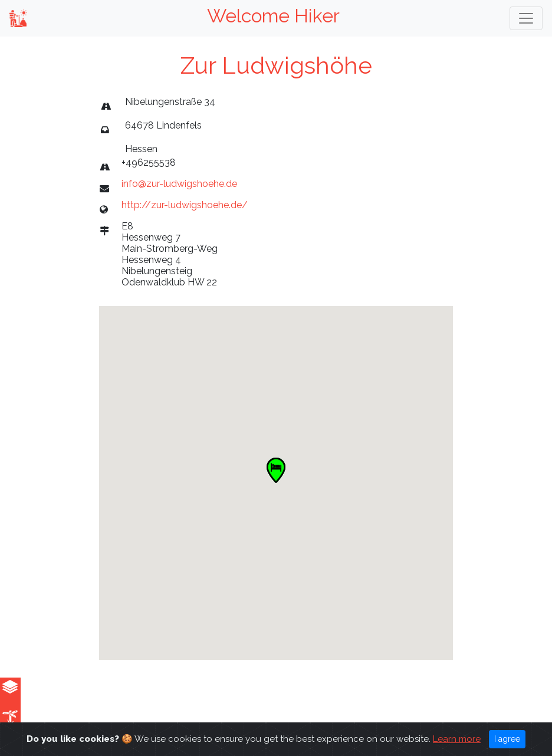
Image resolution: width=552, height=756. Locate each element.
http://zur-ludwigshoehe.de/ (185, 205)
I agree (507, 739)
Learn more (457, 739)
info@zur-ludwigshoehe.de (179, 184)
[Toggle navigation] (526, 18)
